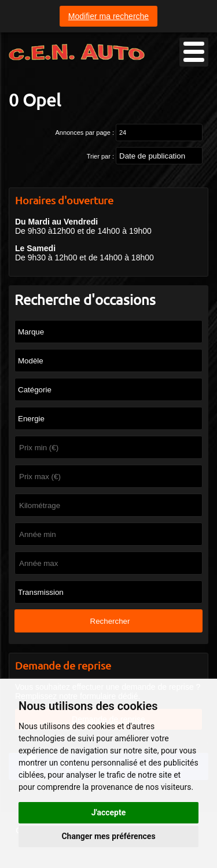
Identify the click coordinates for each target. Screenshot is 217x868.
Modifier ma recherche (108, 16)
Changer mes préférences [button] (108, 836)
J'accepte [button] (109, 812)
